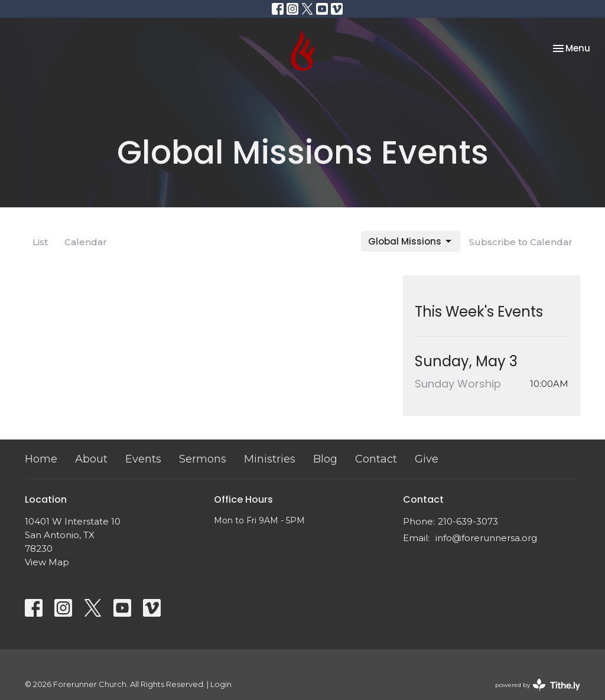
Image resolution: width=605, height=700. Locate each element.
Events (143, 459)
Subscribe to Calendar (521, 242)
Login (221, 684)
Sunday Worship (458, 384)
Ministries (270, 459)
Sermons (203, 459)
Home (41, 459)
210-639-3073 (468, 521)
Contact (376, 459)
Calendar (86, 242)
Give (427, 459)
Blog (325, 459)
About (91, 459)
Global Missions (411, 241)
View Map (47, 562)
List (40, 242)
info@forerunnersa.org (486, 538)
